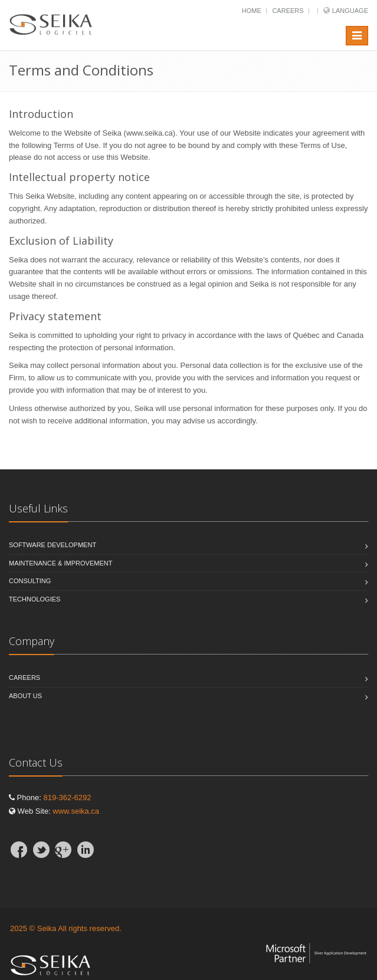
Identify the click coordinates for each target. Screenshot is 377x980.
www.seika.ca (76, 811)
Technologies (35, 599)
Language (350, 11)
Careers (288, 11)
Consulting (30, 581)
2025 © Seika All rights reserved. (66, 928)
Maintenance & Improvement (60, 563)
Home (252, 11)
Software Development (53, 545)
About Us (25, 696)
